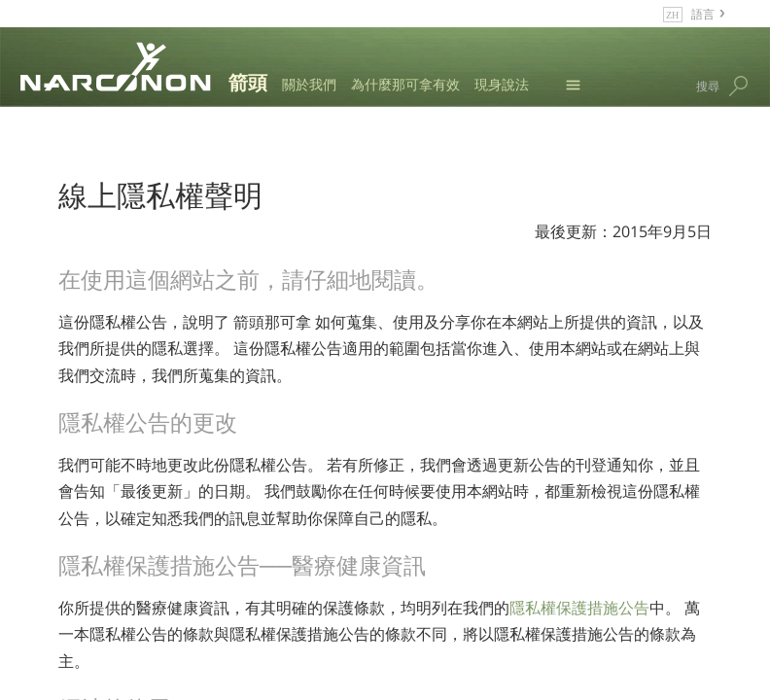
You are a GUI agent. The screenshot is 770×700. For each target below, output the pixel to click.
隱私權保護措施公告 (579, 608)
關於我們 (309, 84)
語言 (703, 13)
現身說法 (502, 84)
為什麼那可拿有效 (405, 84)
